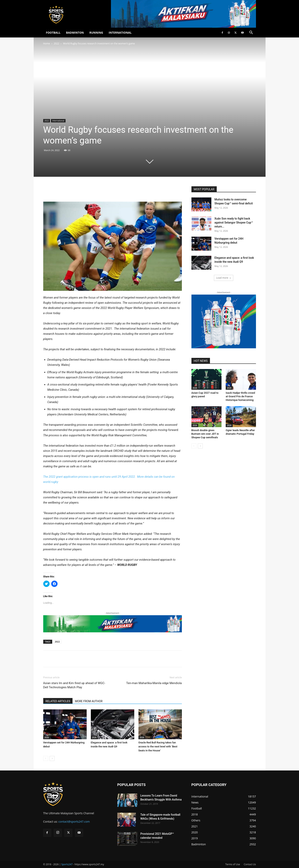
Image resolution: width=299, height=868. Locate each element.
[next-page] (52, 758)
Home (47, 43)
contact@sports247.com (74, 822)
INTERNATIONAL (120, 33)
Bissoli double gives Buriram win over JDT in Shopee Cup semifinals (205, 434)
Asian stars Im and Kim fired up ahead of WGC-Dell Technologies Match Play (74, 685)
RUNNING (96, 33)
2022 (56, 43)
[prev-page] (46, 758)
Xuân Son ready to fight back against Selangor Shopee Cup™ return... (234, 223)
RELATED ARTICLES (58, 701)
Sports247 (67, 864)
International (58, 121)
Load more (224, 278)
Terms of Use (233, 864)
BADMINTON (75, 33)
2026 (47, 737)
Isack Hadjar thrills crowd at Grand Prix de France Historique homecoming (240, 396)
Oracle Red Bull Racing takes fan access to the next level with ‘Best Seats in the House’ (158, 746)
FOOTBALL (53, 33)
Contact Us (250, 864)
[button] (251, 33)
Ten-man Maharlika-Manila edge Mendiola (154, 683)
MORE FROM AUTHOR (89, 701)
